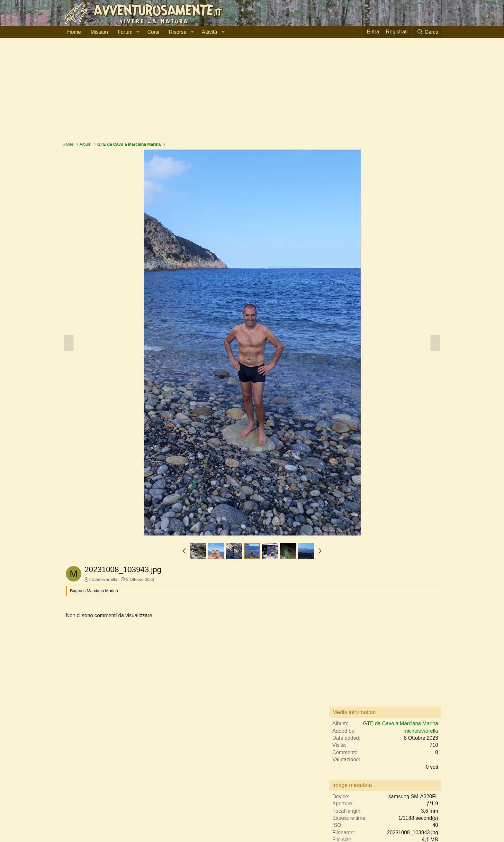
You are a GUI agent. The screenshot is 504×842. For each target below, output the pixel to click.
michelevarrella (103, 579)
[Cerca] (428, 32)
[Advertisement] (252, 93)
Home (74, 32)
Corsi (153, 32)
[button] (138, 32)
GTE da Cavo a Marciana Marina (401, 723)
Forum (125, 32)
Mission (99, 32)
